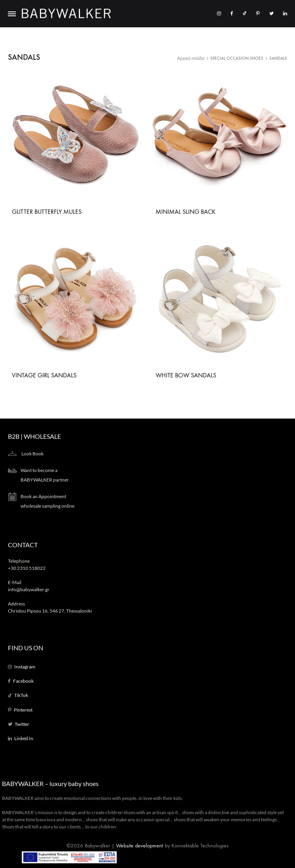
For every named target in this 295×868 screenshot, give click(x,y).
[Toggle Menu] (12, 14)
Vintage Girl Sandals (44, 375)
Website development (140, 846)
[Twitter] (271, 13)
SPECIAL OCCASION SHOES (237, 58)
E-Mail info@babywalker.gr (29, 586)
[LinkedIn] (285, 13)
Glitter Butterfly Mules (47, 212)
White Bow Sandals (186, 375)
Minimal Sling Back (186, 212)
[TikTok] (245, 13)
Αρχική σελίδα (191, 58)
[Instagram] (219, 13)
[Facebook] (232, 13)
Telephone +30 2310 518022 (27, 564)
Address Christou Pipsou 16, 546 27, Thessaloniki (50, 607)
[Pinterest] (258, 13)
